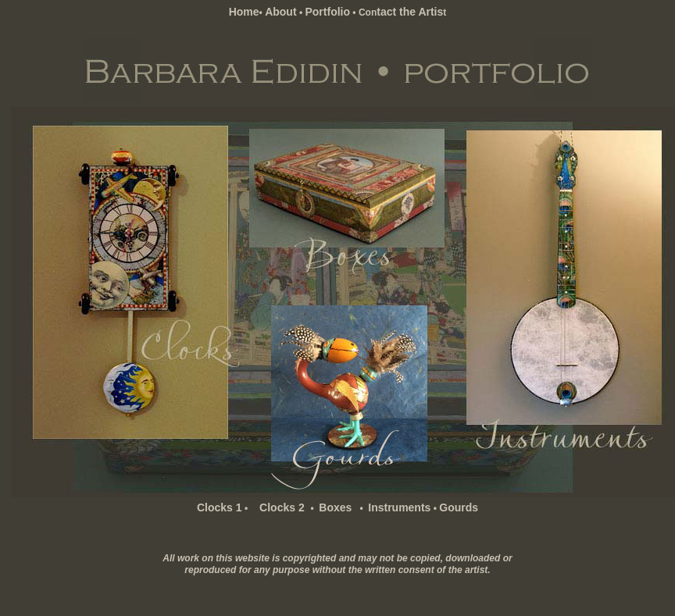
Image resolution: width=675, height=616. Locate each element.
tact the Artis (410, 12)
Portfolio (327, 12)
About (280, 12)
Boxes (335, 507)
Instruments (399, 507)
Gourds (459, 507)
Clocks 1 (220, 507)
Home (244, 12)
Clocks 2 (280, 507)
